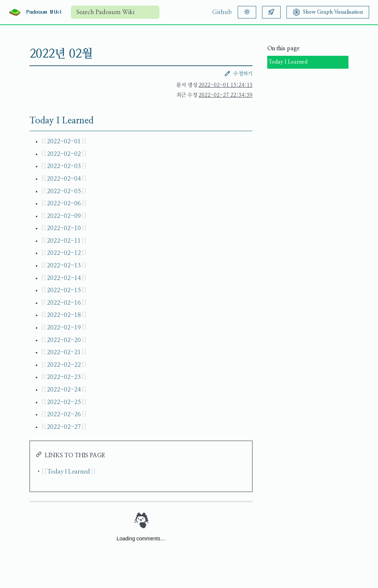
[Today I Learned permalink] (24, 121)
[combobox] (115, 12)
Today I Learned (288, 62)
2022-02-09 (64, 216)
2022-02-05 (64, 191)
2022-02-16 (64, 303)
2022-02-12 (64, 253)
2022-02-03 (64, 166)
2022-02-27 (64, 427)
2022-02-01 (64, 141)
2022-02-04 (64, 179)
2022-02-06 (64, 204)
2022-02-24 (64, 390)
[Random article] (271, 12)
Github (222, 12)
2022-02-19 (64, 328)
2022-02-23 (64, 377)
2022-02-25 (64, 402)
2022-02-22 (64, 365)
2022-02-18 (64, 315)
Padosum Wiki (44, 12)
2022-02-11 (64, 241)
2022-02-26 (64, 414)
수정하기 (238, 73)
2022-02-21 (64, 352)
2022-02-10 (64, 228)
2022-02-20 (64, 340)
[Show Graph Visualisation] (328, 12)
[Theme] (247, 12)
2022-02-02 (64, 154)
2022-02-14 (64, 278)
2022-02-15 (64, 290)
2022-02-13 (64, 266)
